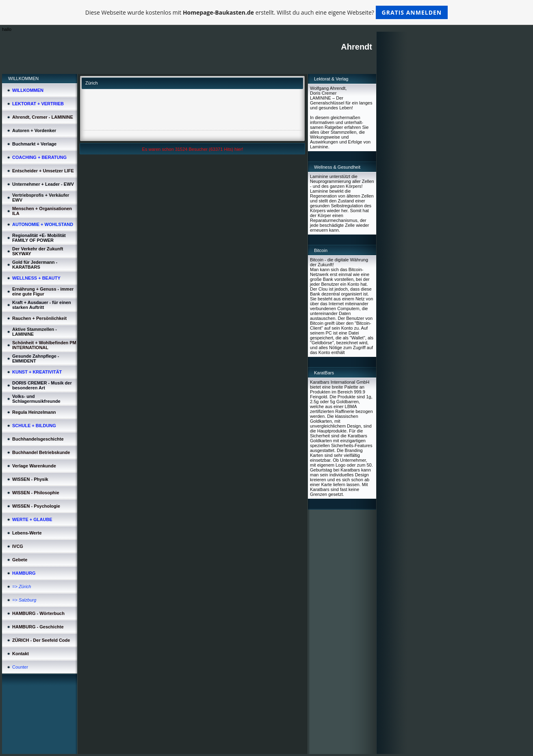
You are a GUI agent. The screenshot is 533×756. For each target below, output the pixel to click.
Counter (20, 667)
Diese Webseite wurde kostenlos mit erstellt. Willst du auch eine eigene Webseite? (267, 12)
